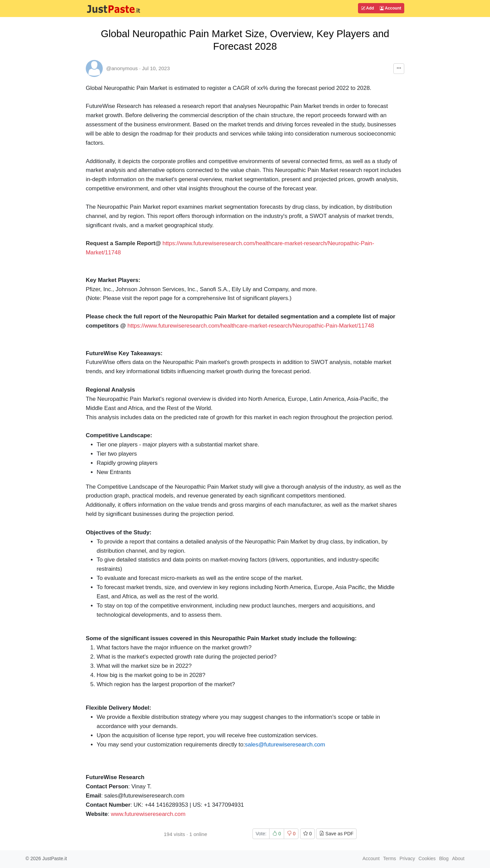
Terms (390, 858)
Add (367, 8)
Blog (444, 858)
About (458, 858)
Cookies (427, 858)
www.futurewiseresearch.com (148, 814)
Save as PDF (336, 834)
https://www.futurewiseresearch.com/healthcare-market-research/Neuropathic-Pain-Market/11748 (251, 326)
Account (390, 8)
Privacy (407, 858)
